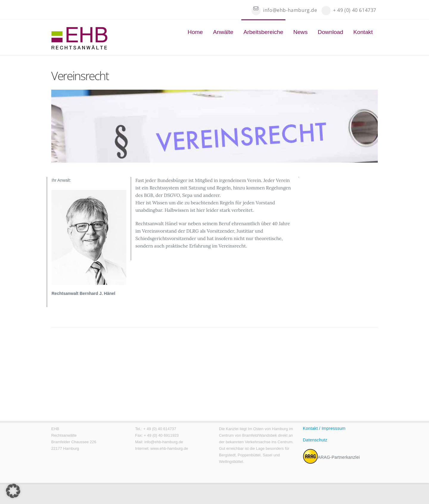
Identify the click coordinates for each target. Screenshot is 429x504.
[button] (13, 491)
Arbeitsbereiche (263, 32)
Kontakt (363, 32)
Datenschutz (315, 440)
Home (195, 32)
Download (331, 32)
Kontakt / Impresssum (324, 428)
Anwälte (223, 32)
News (301, 32)
